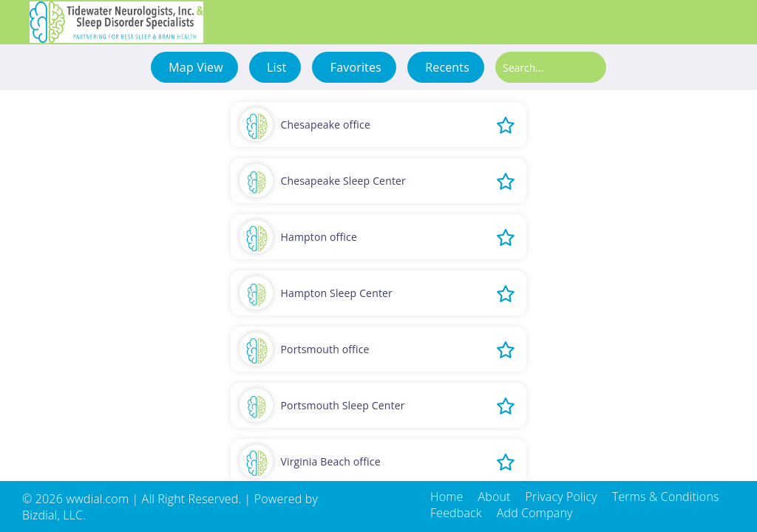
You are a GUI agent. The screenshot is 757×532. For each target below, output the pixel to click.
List (275, 67)
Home (447, 497)
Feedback (456, 513)
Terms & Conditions (666, 497)
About (494, 497)
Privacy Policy (561, 497)
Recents (446, 67)
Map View (194, 67)
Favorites (354, 67)
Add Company (535, 513)
